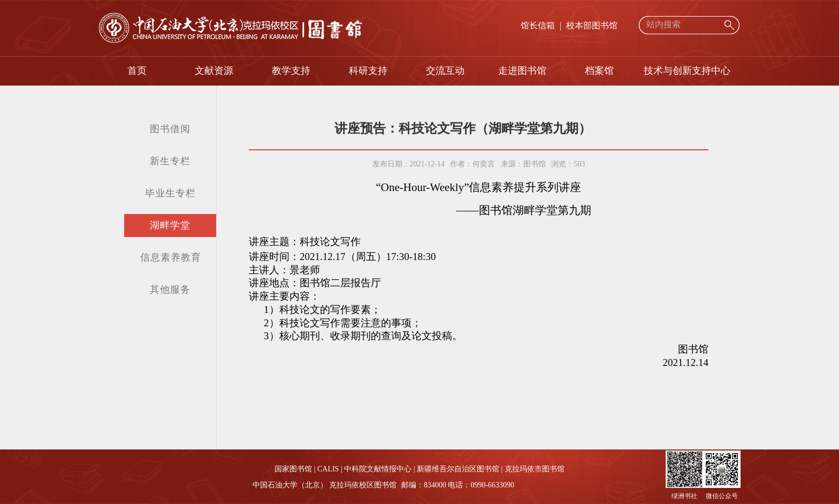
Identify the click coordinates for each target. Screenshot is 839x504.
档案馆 (599, 71)
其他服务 (170, 289)
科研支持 (368, 71)
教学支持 (291, 71)
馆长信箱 (538, 25)
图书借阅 (170, 129)
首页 (137, 71)
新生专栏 (170, 161)
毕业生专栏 (170, 193)
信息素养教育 (171, 257)
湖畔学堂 (170, 225)
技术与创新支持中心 (687, 71)
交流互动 (445, 71)
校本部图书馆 (592, 25)
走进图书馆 (522, 71)
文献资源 (214, 71)
